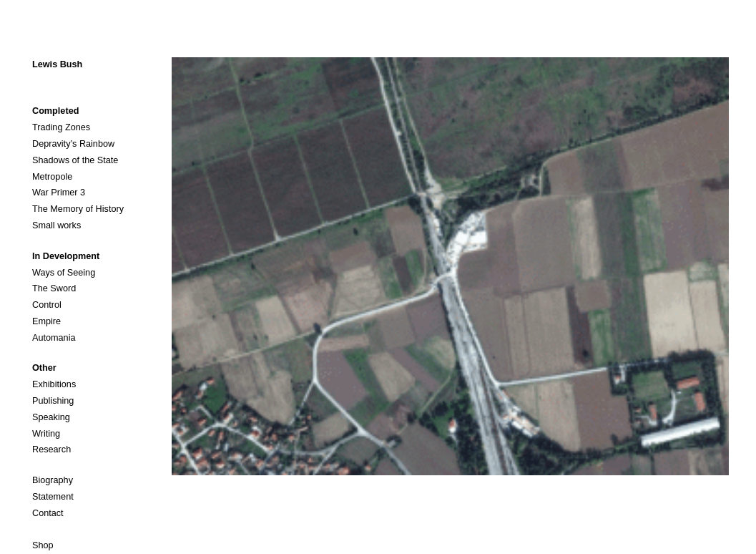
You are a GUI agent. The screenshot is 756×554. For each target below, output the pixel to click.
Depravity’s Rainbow (73, 144)
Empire (46, 321)
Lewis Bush (57, 64)
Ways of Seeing (64, 273)
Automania (54, 338)
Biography (53, 480)
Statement (53, 497)
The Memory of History (78, 209)
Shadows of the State (75, 160)
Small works (57, 225)
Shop (43, 545)
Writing (46, 434)
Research (51, 449)
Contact (48, 513)
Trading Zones (61, 127)
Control (47, 305)
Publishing (53, 401)
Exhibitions (54, 384)
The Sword (54, 288)
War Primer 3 (59, 193)
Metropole (52, 177)
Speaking (51, 417)
